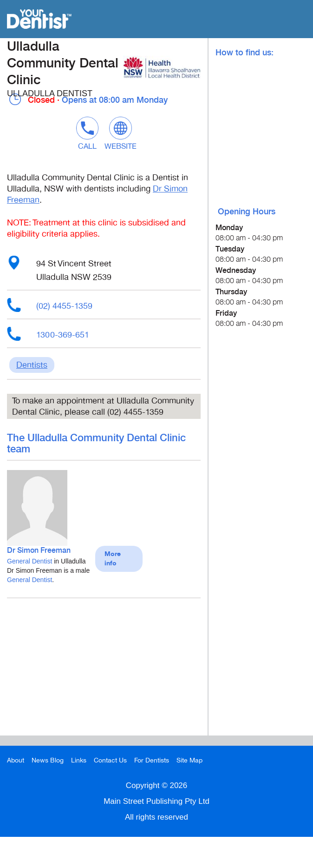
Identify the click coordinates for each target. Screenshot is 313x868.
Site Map (189, 760)
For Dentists (152, 760)
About (16, 760)
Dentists (32, 365)
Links (79, 760)
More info (113, 559)
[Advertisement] (104, 670)
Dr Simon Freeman (39, 551)
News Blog (48, 760)
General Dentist (29, 561)
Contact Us (110, 760)
